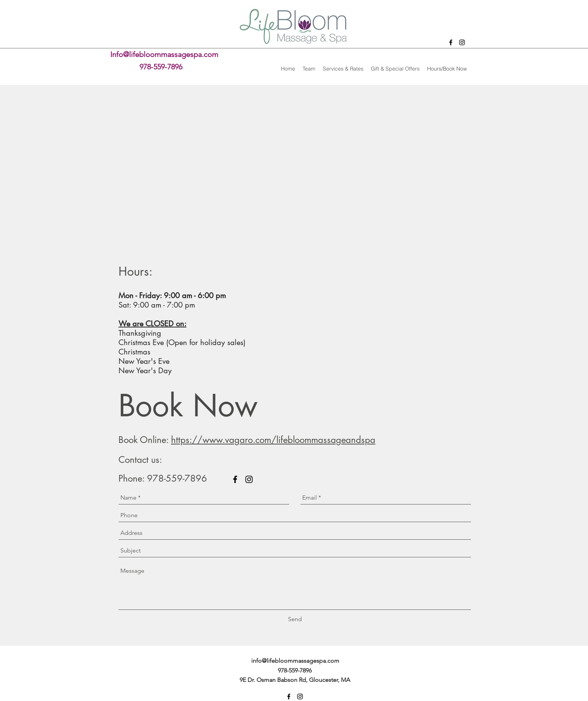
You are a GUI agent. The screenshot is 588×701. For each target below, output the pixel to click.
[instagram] (462, 42)
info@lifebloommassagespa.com (295, 661)
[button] (343, 69)
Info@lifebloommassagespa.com (164, 54)
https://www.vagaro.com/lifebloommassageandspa (273, 440)
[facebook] (451, 42)
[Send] (295, 619)
